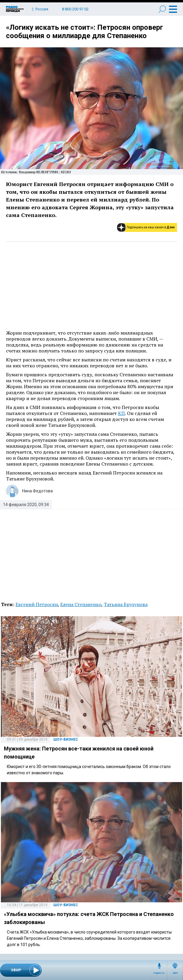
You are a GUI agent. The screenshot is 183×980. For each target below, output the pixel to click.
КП (121, 413)
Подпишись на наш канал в (151, 227)
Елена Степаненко (81, 604)
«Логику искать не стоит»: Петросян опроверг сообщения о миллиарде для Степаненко (84, 32)
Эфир (175, 973)
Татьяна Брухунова (126, 604)
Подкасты (159, 973)
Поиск (162, 9)
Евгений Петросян (37, 604)
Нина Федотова (37, 491)
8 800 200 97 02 (75, 9)
